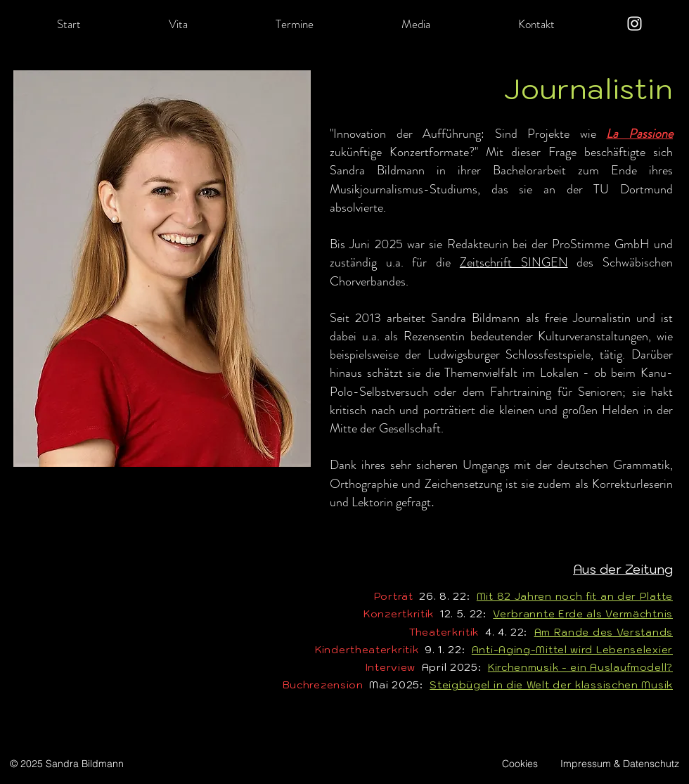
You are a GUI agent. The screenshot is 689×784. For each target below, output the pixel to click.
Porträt (394, 596)
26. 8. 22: (444, 596)
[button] (178, 24)
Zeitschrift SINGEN (514, 262)
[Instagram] (635, 24)
